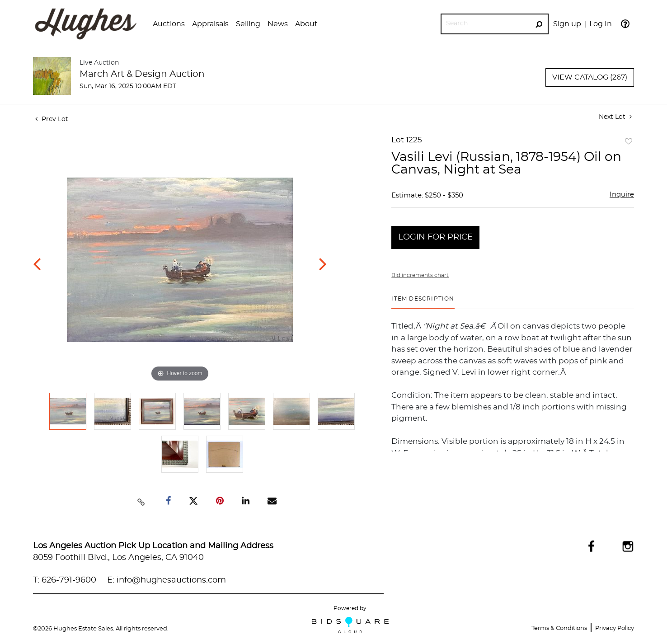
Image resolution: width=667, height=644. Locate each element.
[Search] (486, 24)
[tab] (423, 302)
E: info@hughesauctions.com (167, 580)
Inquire (622, 195)
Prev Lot (52, 119)
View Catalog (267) (590, 77)
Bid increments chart (420, 275)
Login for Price (435, 237)
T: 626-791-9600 (65, 580)
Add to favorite (629, 142)
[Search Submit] (539, 24)
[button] (169, 24)
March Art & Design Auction (142, 74)
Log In (601, 24)
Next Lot (615, 117)
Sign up (567, 24)
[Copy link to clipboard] (141, 501)
